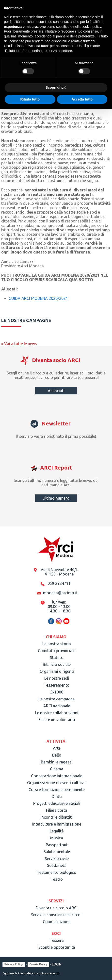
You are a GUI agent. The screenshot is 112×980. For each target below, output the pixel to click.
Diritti (57, 796)
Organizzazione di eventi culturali (57, 783)
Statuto (57, 658)
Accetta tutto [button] (82, 99)
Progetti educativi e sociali (57, 803)
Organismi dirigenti (57, 671)
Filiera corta (57, 810)
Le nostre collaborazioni (57, 713)
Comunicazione (57, 922)
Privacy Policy (14, 964)
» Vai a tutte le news (19, 344)
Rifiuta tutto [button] (30, 99)
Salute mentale (57, 852)
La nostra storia (57, 644)
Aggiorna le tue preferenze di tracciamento (31, 973)
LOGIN (57, 964)
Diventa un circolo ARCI (57, 908)
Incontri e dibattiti (57, 817)
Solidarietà (57, 865)
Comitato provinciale (57, 651)
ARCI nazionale (57, 706)
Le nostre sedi (57, 678)
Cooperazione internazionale (57, 776)
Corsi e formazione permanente (57, 790)
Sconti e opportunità (57, 947)
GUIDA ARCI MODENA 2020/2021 (38, 298)
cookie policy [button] (91, 27)
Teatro (57, 879)
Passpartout (57, 845)
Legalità (57, 831)
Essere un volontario (57, 720)
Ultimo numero (56, 498)
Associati (56, 391)
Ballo (57, 755)
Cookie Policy (38, 964)
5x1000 (57, 692)
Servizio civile (57, 859)
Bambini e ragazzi (57, 762)
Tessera (57, 940)
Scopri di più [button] (56, 87)
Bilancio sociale (57, 664)
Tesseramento (57, 685)
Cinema (57, 769)
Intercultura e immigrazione (57, 824)
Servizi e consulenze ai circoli (57, 915)
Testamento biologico (57, 872)
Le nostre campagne (57, 699)
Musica (57, 838)
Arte (57, 748)
